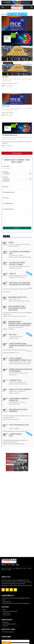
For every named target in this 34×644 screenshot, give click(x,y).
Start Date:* (6, 172)
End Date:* (5, 177)
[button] (3, 7)
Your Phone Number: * (8, 209)
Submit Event (17, 228)
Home (3, 11)
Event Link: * (6, 187)
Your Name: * (6, 198)
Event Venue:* (6, 181)
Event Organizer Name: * (9, 192)
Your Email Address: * (8, 203)
